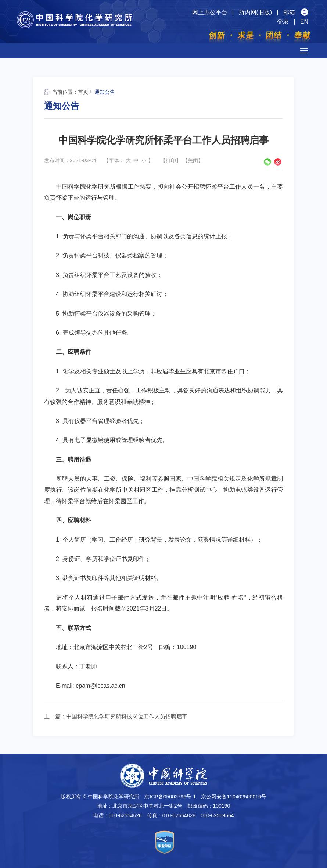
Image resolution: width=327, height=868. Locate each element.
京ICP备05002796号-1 (170, 797)
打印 (171, 160)
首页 (83, 92)
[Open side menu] (304, 51)
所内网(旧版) (256, 12)
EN (304, 22)
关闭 (193, 160)
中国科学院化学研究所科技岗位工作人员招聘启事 (127, 716)
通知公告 (105, 92)
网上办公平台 (210, 12)
